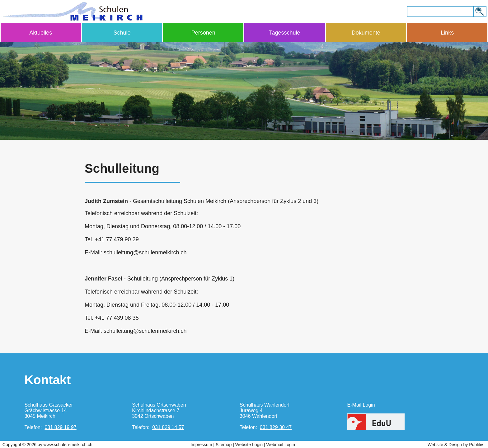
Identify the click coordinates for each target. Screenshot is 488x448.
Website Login (249, 445)
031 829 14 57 (168, 427)
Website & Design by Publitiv (455, 445)
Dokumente (366, 33)
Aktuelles (41, 33)
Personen (203, 33)
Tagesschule (285, 33)
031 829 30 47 (276, 427)
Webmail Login (281, 445)
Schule (122, 33)
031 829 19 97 (60, 427)
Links (447, 33)
